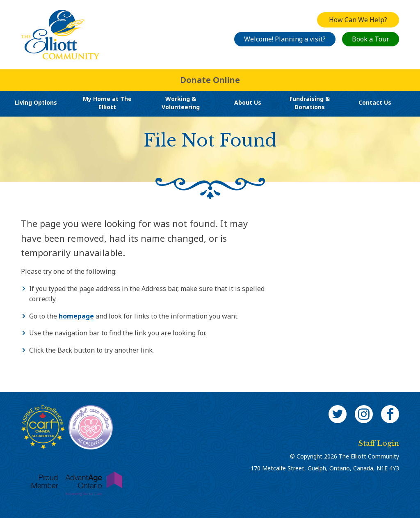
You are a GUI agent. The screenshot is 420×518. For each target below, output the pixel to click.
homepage (76, 316)
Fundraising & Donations (310, 103)
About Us (248, 102)
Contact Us (375, 102)
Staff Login (379, 444)
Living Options (36, 102)
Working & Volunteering (181, 103)
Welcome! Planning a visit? (285, 39)
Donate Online (210, 80)
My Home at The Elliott (107, 103)
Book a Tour (371, 39)
